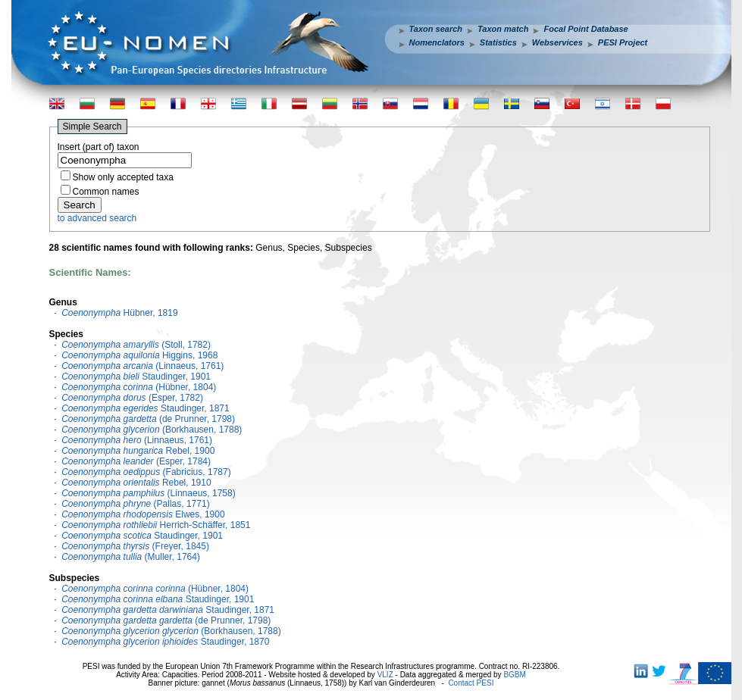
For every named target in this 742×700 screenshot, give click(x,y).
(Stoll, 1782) (136, 345)
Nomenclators (437, 42)
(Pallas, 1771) (135, 504)
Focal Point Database (585, 29)
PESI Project (623, 42)
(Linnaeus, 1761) (142, 366)
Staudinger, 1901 (136, 377)
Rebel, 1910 (136, 483)
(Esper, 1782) (132, 398)
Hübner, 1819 (119, 313)
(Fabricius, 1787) (146, 472)
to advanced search (97, 218)
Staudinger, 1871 (146, 408)
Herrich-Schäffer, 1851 (156, 525)
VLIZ (385, 675)
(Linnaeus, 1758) (149, 493)
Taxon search (436, 29)
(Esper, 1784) (136, 461)
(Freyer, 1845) (135, 546)
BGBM (514, 675)
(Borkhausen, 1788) (152, 430)
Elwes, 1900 (143, 514)
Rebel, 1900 (138, 451)
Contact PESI (471, 683)
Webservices (557, 42)
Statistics (498, 42)
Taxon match (503, 29)
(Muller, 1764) (131, 557)
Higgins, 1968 (139, 355)
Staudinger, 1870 (165, 642)
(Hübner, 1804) (139, 387)
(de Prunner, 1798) (148, 419)
